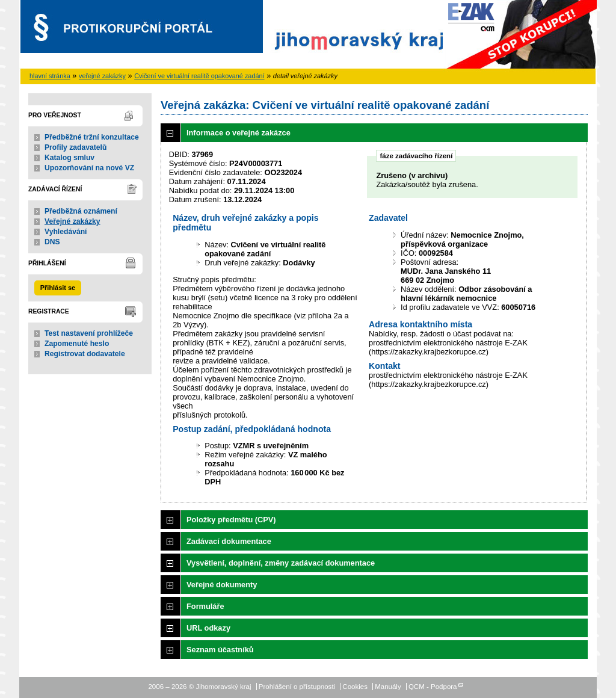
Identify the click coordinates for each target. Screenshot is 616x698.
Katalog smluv (69, 158)
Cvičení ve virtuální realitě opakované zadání (199, 76)
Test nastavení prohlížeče (89, 333)
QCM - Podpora (433, 687)
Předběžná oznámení (81, 211)
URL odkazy (208, 628)
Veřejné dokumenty (222, 585)
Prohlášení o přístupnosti (297, 687)
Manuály (388, 687)
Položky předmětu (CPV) (231, 520)
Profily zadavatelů (75, 147)
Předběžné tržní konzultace (92, 137)
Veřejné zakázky (72, 221)
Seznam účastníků (220, 650)
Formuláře (205, 606)
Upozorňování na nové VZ (89, 168)
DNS (52, 242)
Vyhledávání (66, 232)
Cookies (355, 687)
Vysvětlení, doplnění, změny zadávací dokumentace (281, 563)
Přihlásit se (58, 288)
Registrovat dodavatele (85, 354)
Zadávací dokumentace (229, 541)
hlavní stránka (50, 76)
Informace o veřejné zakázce (239, 133)
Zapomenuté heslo (77, 344)
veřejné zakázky (102, 76)
